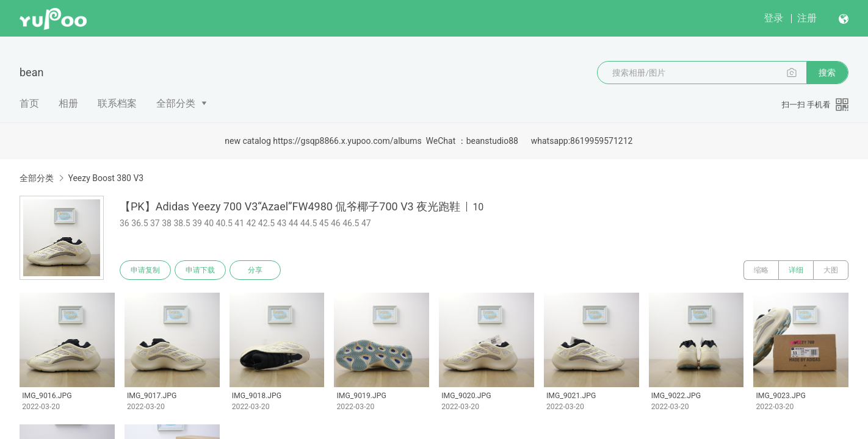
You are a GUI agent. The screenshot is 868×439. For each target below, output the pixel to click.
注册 (807, 18)
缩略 (761, 270)
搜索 (827, 73)
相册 (68, 103)
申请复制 (145, 270)
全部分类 (176, 103)
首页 (29, 103)
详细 (796, 270)
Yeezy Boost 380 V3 (106, 178)
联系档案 (117, 103)
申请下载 (200, 270)
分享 (255, 270)
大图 (831, 270)
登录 (773, 18)
